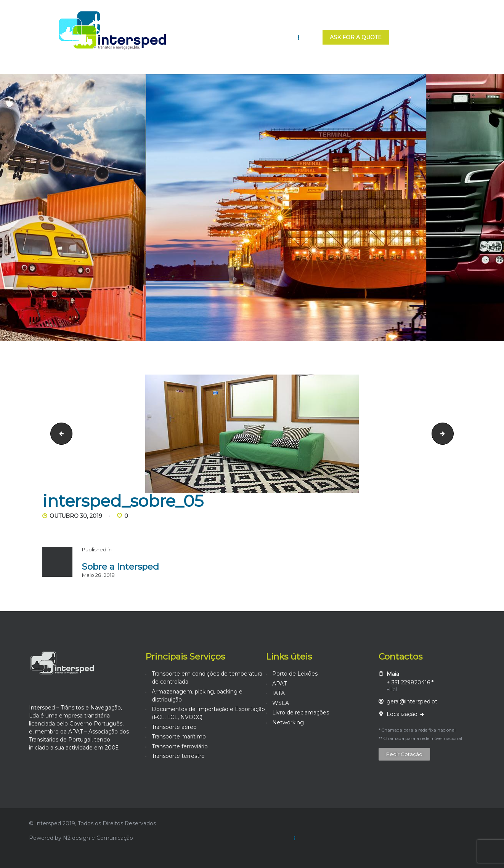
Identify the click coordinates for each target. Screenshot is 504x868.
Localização (403, 714)
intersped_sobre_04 (59, 433)
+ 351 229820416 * (410, 682)
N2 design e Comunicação (98, 838)
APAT (279, 684)
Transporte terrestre (178, 756)
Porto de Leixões (295, 674)
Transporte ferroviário (180, 746)
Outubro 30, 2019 (76, 516)
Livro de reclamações (301, 713)
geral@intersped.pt (412, 701)
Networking (288, 722)
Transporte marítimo (179, 737)
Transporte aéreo (174, 727)
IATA (278, 693)
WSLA (281, 703)
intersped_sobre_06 (451, 433)
